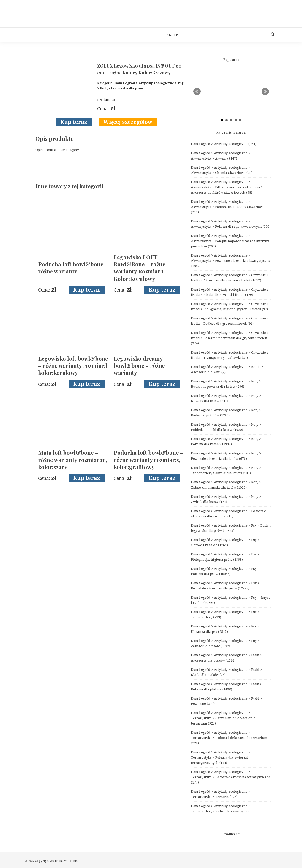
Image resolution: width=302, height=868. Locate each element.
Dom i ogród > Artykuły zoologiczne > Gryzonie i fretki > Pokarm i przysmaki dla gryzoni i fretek (229, 338)
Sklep (172, 35)
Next (265, 92)
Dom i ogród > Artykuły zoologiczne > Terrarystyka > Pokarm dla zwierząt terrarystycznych (221, 757)
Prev (197, 92)
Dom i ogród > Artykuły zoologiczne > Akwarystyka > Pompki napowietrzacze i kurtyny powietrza (230, 241)
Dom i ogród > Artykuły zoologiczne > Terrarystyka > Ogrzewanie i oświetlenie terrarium (223, 718)
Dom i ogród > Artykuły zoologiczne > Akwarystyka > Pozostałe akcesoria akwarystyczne (231, 261)
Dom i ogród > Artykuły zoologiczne (224, 144)
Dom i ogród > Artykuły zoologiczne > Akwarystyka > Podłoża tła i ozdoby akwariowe (228, 207)
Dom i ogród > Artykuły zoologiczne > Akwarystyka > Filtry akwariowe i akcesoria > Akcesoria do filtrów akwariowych (227, 187)
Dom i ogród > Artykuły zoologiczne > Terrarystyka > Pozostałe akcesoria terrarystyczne (231, 777)
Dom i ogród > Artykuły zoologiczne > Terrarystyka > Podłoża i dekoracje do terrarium (229, 738)
